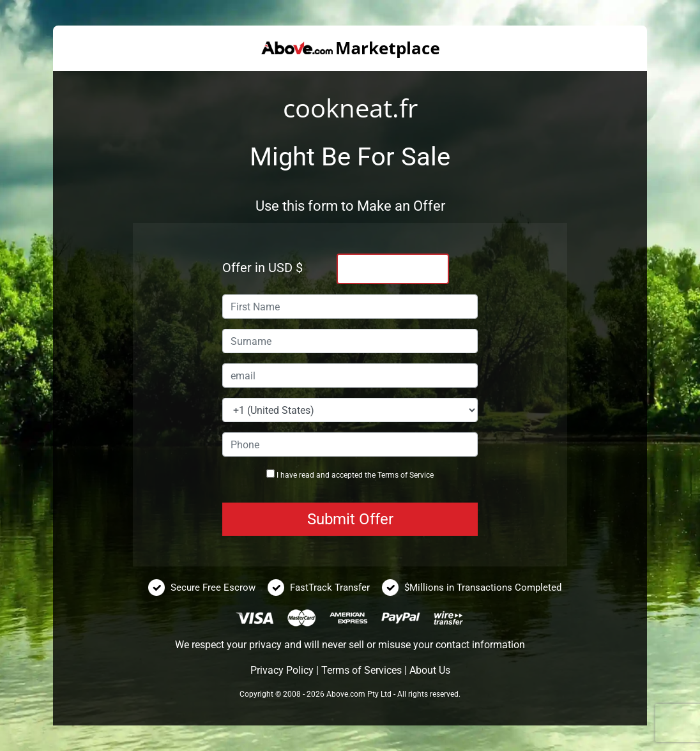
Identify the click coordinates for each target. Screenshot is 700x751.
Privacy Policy (282, 670)
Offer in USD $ (262, 268)
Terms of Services (361, 670)
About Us (430, 670)
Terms (388, 475)
